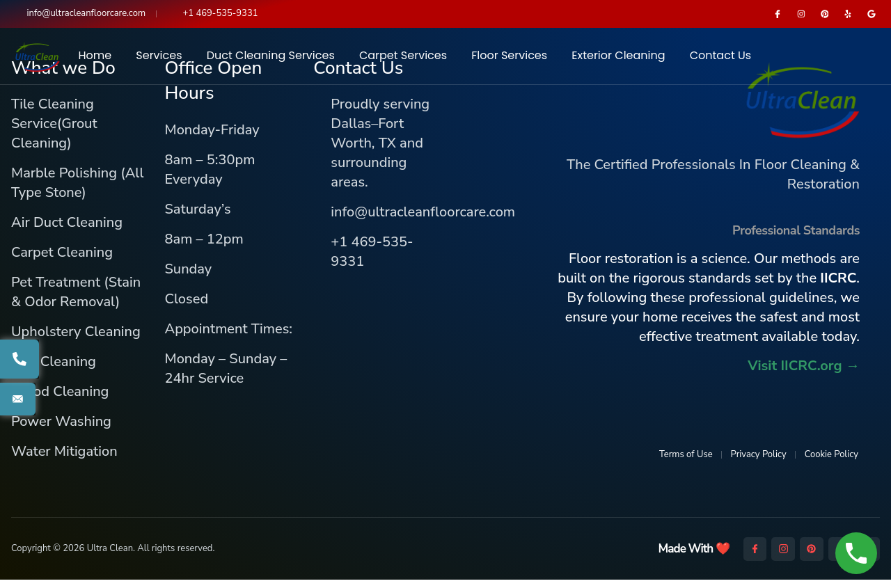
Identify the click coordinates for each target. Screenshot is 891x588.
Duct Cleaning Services (271, 59)
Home (95, 59)
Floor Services (509, 59)
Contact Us (720, 59)
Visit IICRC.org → (804, 374)
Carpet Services (403, 59)
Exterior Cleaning (618, 59)
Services (159, 59)
